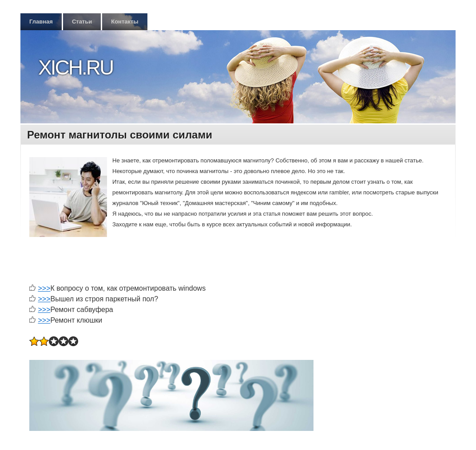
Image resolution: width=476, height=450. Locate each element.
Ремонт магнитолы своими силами (120, 135)
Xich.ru (75, 67)
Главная (41, 22)
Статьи (82, 22)
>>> (44, 288)
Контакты (125, 22)
